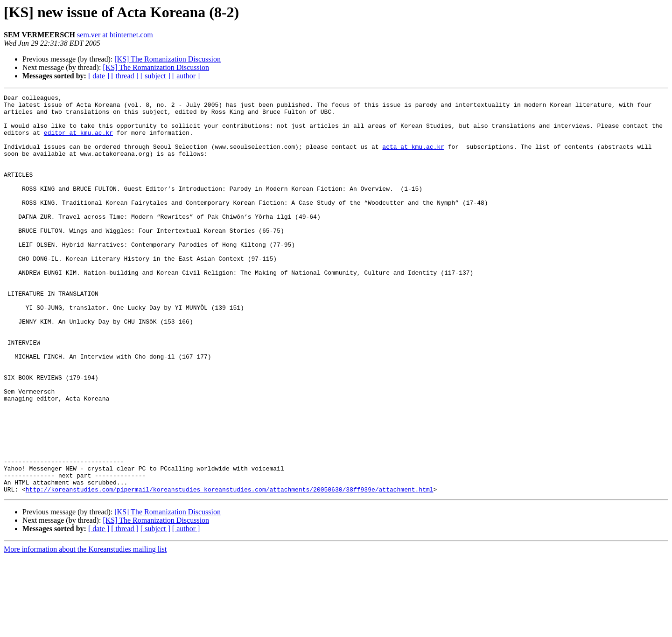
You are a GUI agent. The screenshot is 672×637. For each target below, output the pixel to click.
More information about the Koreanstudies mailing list (85, 629)
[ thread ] (125, 76)
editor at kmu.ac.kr (78, 141)
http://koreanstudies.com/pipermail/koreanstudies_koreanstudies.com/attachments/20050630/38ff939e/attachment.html (230, 569)
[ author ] (186, 76)
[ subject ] (155, 76)
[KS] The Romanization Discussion (168, 59)
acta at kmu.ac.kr (413, 158)
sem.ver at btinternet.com (115, 35)
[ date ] (99, 76)
